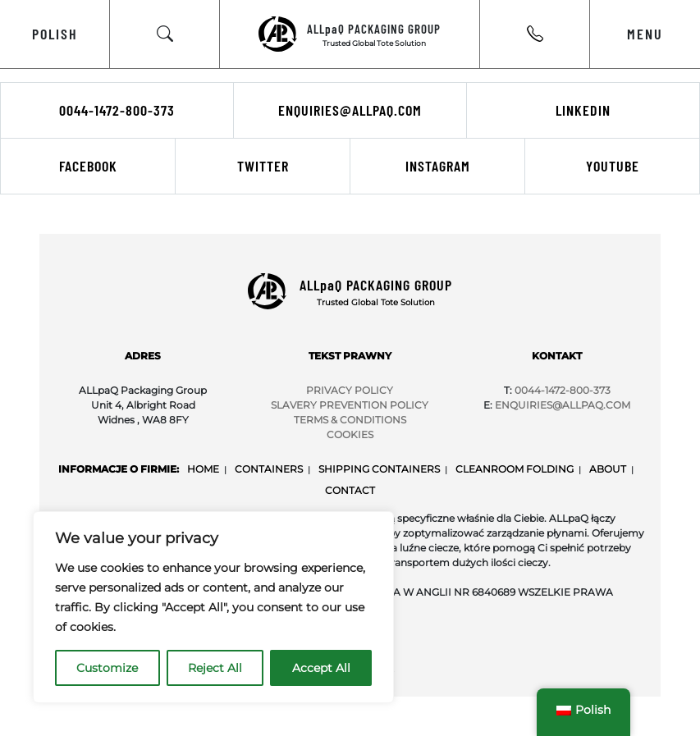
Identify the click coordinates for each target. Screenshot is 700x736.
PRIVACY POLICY (350, 390)
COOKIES (350, 434)
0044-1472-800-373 (117, 110)
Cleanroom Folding (515, 469)
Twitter (263, 166)
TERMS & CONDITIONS (350, 420)
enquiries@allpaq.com (350, 110)
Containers (269, 469)
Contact (350, 490)
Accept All (321, 668)
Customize (107, 668)
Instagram (438, 166)
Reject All (215, 668)
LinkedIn (583, 110)
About (608, 469)
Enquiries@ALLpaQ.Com (563, 405)
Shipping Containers (379, 469)
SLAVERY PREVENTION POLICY (350, 405)
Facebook (88, 166)
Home (203, 469)
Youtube (613, 166)
